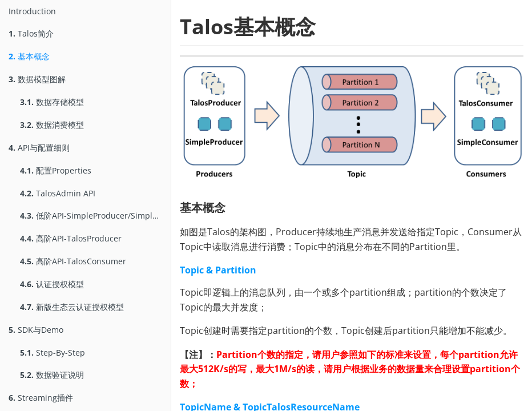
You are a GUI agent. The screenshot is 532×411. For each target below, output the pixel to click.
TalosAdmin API (58, 193)
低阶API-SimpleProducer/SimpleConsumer (95, 215)
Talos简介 (31, 33)
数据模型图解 (37, 79)
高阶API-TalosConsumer (73, 261)
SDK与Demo (36, 330)
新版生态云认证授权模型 (72, 307)
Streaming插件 (41, 398)
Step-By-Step (53, 352)
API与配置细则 (39, 148)
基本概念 (29, 56)
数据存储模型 (52, 102)
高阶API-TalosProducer (71, 238)
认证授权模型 (52, 284)
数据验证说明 (52, 375)
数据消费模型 (52, 125)
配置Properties (56, 170)
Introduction (32, 11)
